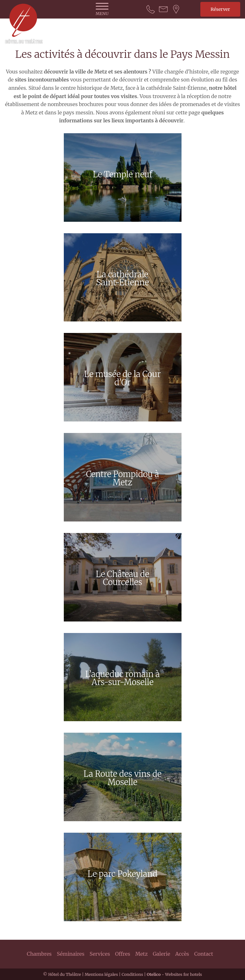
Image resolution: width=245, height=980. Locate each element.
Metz (141, 954)
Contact (204, 954)
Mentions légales (101, 974)
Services (100, 954)
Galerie (161, 954)
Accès (182, 954)
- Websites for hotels (174, 974)
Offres (123, 954)
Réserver (220, 9)
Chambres (39, 954)
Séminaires (71, 954)
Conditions (132, 974)
